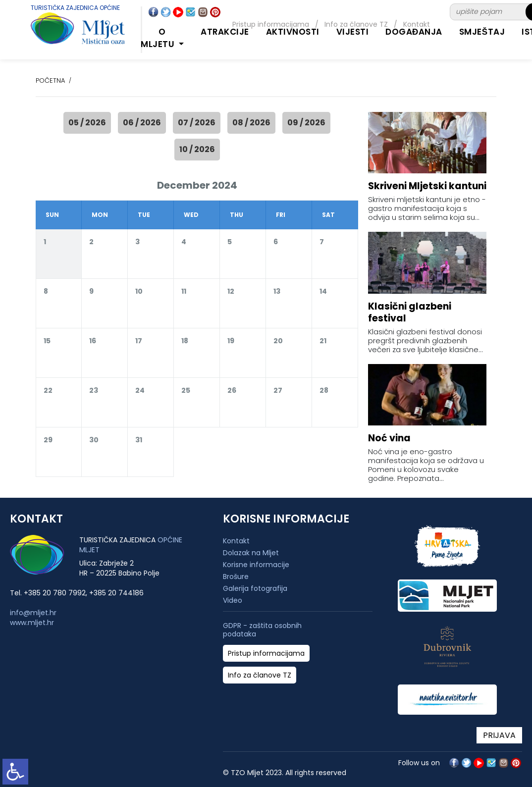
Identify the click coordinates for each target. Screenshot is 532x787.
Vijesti (353, 32)
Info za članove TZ (260, 675)
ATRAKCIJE (225, 32)
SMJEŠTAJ (482, 32)
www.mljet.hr (32, 623)
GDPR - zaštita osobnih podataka (262, 630)
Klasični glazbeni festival (410, 312)
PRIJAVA (499, 735)
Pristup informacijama (266, 654)
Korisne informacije (256, 565)
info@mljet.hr (33, 613)
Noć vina (389, 438)
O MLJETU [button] (159, 38)
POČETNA (50, 80)
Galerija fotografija (255, 588)
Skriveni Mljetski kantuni (427, 186)
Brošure (236, 577)
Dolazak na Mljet (251, 553)
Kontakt (236, 541)
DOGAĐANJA (414, 32)
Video (233, 600)
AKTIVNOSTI (293, 32)
